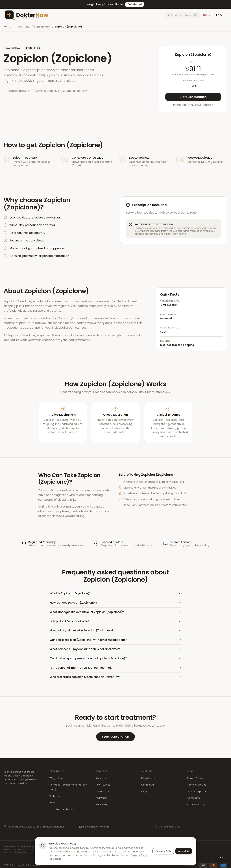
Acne (52, 804)
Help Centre (148, 780)
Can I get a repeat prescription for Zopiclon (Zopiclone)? (115, 660)
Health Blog (102, 806)
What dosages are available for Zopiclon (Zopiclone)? (115, 612)
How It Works (103, 786)
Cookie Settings (196, 806)
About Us (101, 780)
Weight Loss (56, 780)
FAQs (144, 793)
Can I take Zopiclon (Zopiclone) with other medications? (115, 641)
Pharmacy (101, 799)
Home (7, 27)
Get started (135, 4)
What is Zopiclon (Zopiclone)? (115, 594)
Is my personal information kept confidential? (115, 669)
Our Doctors (102, 793)
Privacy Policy (195, 780)
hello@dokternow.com (96, 828)
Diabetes (55, 798)
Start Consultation (193, 97)
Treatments (23, 27)
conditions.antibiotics (62, 811)
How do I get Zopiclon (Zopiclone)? (115, 603)
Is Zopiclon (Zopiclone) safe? (115, 622)
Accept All (184, 851)
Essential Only (163, 851)
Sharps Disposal (197, 793)
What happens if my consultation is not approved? (115, 650)
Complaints (194, 799)
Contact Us (148, 786)
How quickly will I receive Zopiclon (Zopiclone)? (115, 631)
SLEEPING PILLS (42, 27)
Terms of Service (197, 786)
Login (220, 15)
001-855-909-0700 (170, 828)
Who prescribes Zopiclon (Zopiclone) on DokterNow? (115, 678)
